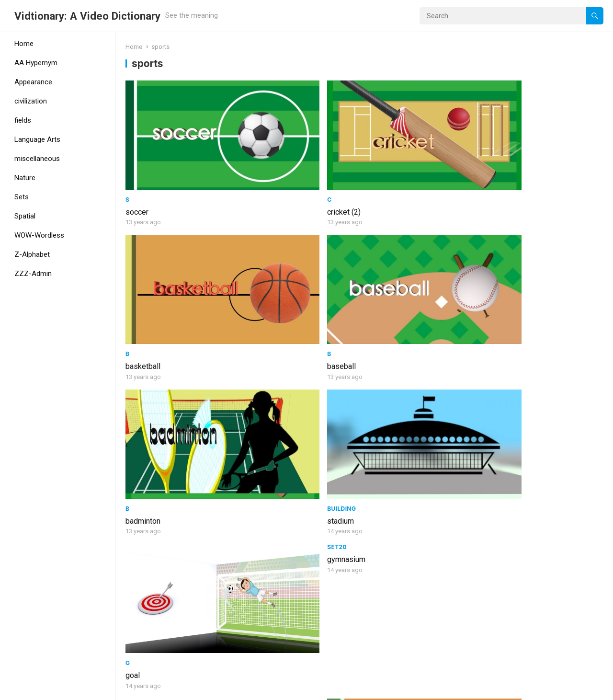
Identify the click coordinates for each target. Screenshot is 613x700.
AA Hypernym (36, 63)
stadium (261, 276)
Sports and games (400, 373)
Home (24, 44)
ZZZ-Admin (33, 274)
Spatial (25, 216)
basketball (386, 166)
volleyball (263, 385)
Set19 (135, 373)
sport (134, 385)
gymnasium (509, 205)
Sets (22, 197)
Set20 (500, 193)
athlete (137, 516)
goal (375, 276)
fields (23, 120)
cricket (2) (264, 166)
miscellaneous (37, 159)
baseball (504, 166)
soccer (137, 166)
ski (131, 647)
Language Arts (37, 139)
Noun (256, 373)
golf (375, 516)
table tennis (388, 385)
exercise (505, 407)
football (503, 516)
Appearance (33, 82)
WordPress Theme (161, 689)
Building (261, 263)
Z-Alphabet (32, 254)
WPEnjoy (212, 689)
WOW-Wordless (39, 235)
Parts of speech (275, 525)
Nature (25, 178)
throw (256, 537)
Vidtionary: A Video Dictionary (87, 16)
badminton (143, 276)
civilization (31, 101)
